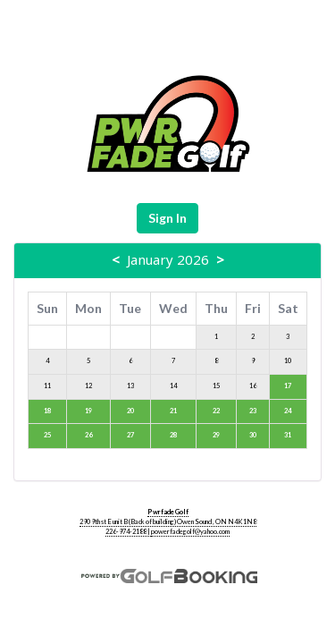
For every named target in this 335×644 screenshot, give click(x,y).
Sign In (167, 218)
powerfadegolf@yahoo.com (190, 532)
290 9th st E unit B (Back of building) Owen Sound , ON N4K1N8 (168, 522)
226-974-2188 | (128, 532)
